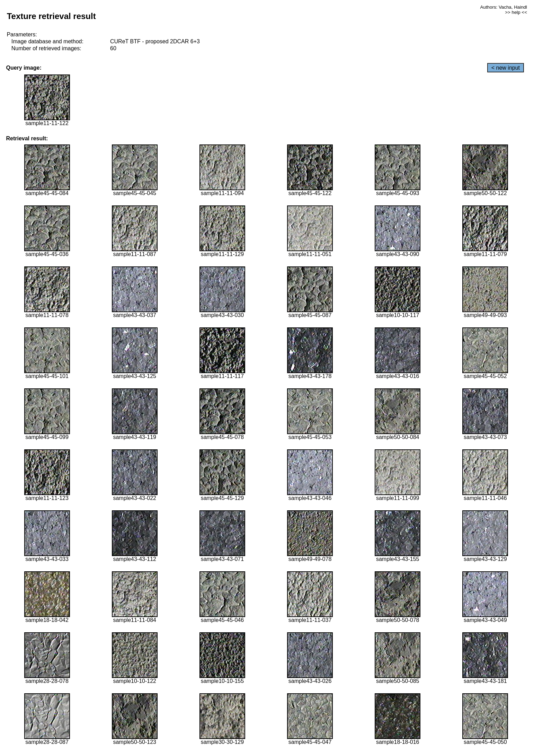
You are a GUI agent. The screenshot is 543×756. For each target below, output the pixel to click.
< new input (506, 68)
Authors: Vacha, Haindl (504, 7)
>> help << (516, 12)
